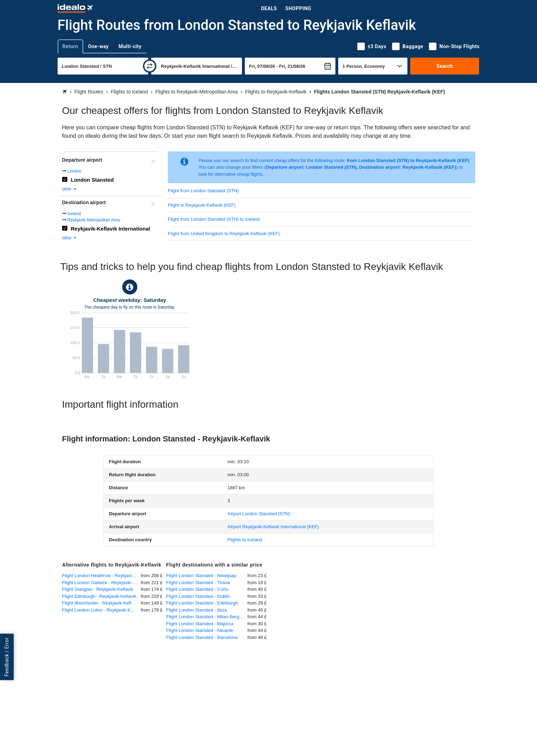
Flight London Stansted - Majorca (200, 624)
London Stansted (93, 180)
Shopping (298, 8)
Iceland (74, 214)
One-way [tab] (99, 46)
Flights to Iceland (245, 540)
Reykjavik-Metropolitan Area (94, 220)
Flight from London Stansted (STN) (203, 191)
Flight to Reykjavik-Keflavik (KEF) (202, 205)
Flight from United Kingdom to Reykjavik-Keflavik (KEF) (224, 234)
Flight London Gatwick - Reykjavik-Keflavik (101, 583)
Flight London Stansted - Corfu (197, 589)
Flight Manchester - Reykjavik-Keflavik (101, 603)
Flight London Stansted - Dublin (198, 596)
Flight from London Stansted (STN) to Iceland (214, 219)
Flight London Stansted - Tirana (198, 583)
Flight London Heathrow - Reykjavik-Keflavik (101, 576)
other (70, 189)
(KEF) (273, 527)
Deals (269, 8)
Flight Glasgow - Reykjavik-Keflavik (98, 589)
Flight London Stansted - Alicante (200, 630)
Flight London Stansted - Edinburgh (202, 603)
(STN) (259, 514)
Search (445, 66)
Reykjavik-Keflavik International (111, 229)
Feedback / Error (7, 657)
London (74, 171)
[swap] (150, 66)
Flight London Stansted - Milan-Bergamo (207, 617)
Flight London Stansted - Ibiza (197, 610)
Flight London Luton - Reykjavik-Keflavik (101, 610)
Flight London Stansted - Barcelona (202, 637)
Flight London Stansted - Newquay (201, 576)
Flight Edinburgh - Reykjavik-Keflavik (99, 596)
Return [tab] (70, 46)
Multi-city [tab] (130, 46)
